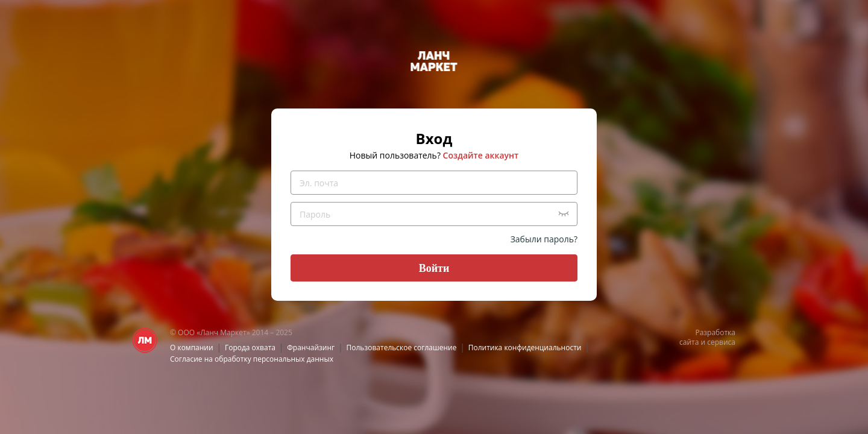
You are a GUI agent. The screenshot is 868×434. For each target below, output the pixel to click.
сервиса (721, 342)
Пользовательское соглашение (402, 348)
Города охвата (250, 348)
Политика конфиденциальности (525, 348)
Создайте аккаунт (481, 155)
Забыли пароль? (544, 239)
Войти (434, 268)
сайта (689, 342)
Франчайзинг (311, 348)
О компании (192, 348)
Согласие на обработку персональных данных (252, 359)
